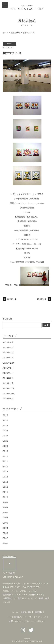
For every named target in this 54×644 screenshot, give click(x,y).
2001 (5, 543)
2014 (5, 477)
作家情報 (38, 612)
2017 (5, 461)
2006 (5, 518)
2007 (5, 513)
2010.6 (8, 285)
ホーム (6, 33)
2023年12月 (9, 388)
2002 (5, 538)
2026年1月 (8, 358)
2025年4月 (8, 373)
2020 (5, 446)
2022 (5, 436)
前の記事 (12, 299)
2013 (5, 482)
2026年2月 (8, 353)
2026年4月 (8, 342)
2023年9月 (8, 399)
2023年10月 (9, 394)
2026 (5, 415)
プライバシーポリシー (35, 621)
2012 (5, 487)
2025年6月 (8, 368)
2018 (5, 456)
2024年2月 (8, 378)
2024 (5, 426)
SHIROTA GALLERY (27, 9)
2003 (5, 533)
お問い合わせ (15, 621)
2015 (5, 472)
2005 (5, 523)
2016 (5, 466)
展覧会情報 (16, 33)
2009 (5, 502)
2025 (5, 420)
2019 (5, 451)
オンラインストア (38, 617)
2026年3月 (8, 348)
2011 (5, 492)
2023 (5, 431)
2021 (5, 441)
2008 (5, 508)
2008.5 (17, 285)
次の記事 (42, 299)
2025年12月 (9, 363)
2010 (5, 497)
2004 (5, 528)
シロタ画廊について (17, 617)
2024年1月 (8, 383)
